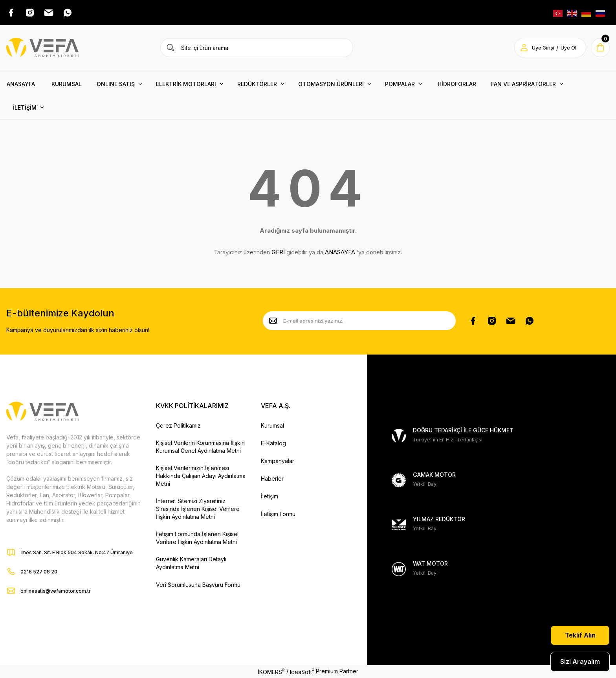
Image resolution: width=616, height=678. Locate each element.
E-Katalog (273, 443)
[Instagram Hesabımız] (492, 321)
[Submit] (273, 321)
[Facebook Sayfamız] (473, 321)
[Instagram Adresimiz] (30, 13)
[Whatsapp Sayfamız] (530, 321)
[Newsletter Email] (359, 321)
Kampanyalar (278, 461)
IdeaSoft (302, 671)
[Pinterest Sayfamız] (511, 321)
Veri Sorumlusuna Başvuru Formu (198, 585)
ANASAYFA (340, 252)
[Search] (257, 48)
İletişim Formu (278, 514)
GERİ (278, 252)
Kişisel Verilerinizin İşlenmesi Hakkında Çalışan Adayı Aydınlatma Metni (201, 476)
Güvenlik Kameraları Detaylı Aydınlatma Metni (191, 563)
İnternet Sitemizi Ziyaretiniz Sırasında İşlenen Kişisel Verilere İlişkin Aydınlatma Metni (198, 509)
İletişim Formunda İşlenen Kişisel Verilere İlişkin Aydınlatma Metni (197, 538)
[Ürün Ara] (170, 48)
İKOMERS (271, 671)
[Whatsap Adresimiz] (68, 13)
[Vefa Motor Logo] (42, 48)
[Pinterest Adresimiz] (49, 13)
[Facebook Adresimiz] (11, 13)
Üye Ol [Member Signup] (568, 48)
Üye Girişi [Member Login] (543, 48)
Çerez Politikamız (178, 425)
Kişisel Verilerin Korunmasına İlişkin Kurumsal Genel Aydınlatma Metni (200, 447)
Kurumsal (272, 425)
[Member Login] (524, 48)
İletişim (269, 496)
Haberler (272, 479)
